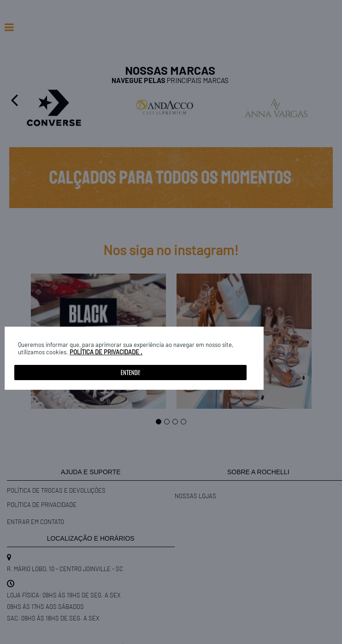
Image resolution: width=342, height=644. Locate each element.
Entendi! (130, 372)
